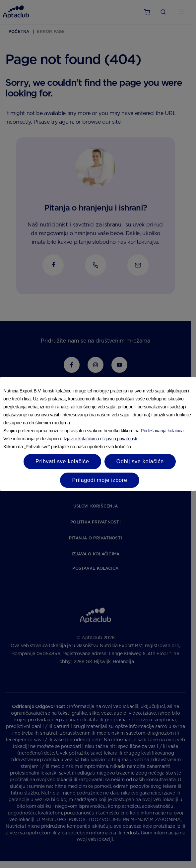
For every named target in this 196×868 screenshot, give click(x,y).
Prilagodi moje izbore (99, 480)
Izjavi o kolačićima (81, 439)
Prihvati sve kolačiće (62, 461)
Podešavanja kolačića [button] (162, 431)
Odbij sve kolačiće (140, 461)
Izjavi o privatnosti (120, 439)
